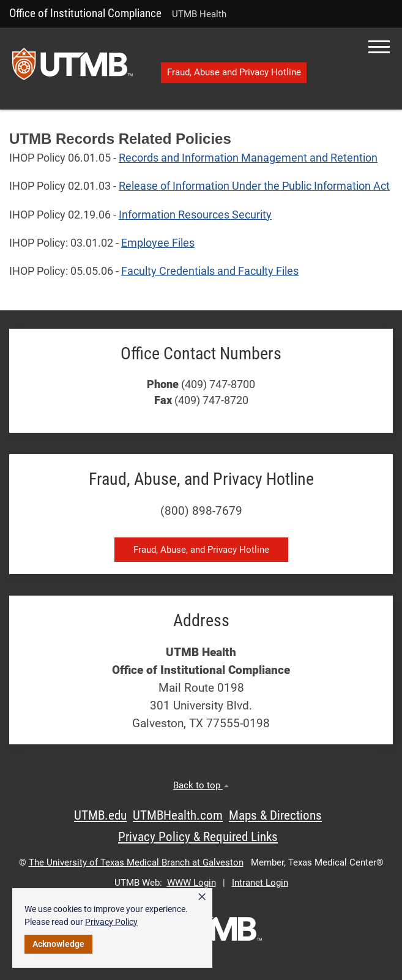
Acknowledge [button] (58, 944)
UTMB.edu (100, 815)
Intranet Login (260, 883)
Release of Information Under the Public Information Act (254, 186)
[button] (379, 47)
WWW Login (192, 883)
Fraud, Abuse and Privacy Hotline (234, 72)
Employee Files (158, 243)
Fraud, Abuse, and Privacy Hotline (201, 550)
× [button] (202, 897)
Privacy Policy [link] (111, 922)
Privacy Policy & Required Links (198, 837)
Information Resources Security (195, 215)
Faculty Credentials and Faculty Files (210, 271)
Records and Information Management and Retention (248, 158)
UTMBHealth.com (178, 815)
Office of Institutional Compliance (85, 13)
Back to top (201, 785)
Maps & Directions (275, 815)
